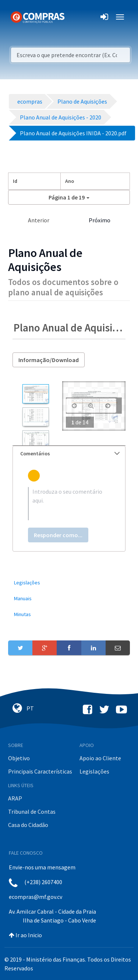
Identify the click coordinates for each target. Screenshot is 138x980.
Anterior (39, 220)
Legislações (94, 771)
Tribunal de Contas (32, 812)
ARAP (15, 798)
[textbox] (69, 504)
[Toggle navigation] (75, 17)
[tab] (69, 454)
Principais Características (40, 771)
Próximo (100, 220)
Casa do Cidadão (28, 825)
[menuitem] (69, 583)
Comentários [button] (70, 453)
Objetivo (19, 758)
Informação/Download (49, 360)
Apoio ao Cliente (100, 758)
